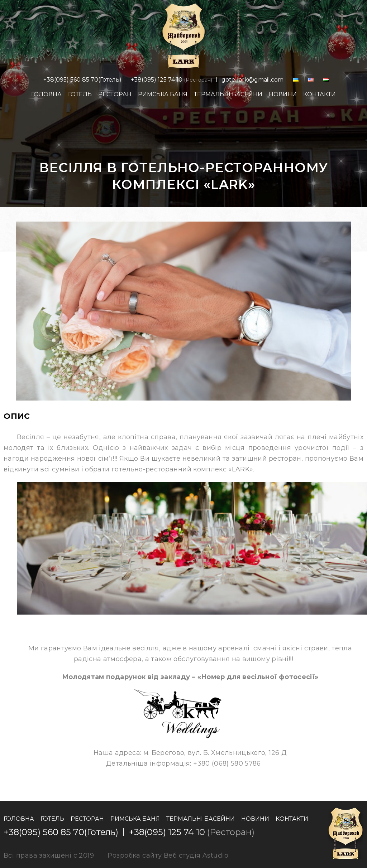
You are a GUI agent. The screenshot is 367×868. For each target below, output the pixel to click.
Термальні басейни (228, 94)
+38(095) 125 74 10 (157, 80)
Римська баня (163, 94)
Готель (80, 94)
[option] (183, 311)
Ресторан (115, 94)
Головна (46, 94)
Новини (283, 94)
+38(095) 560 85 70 (71, 80)
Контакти (320, 94)
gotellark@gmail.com (252, 80)
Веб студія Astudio (196, 855)
